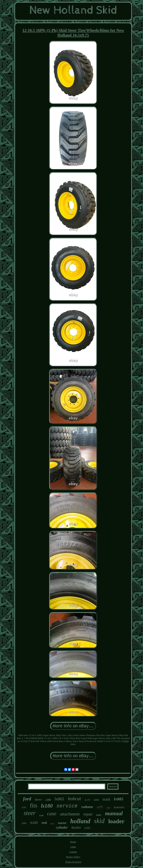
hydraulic (119, 807)
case (52, 813)
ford (27, 799)
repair (88, 814)
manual (114, 813)
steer (30, 813)
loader (116, 821)
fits (34, 805)
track (107, 799)
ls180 (47, 806)
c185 (48, 800)
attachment (70, 814)
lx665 (99, 815)
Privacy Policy (73, 857)
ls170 (87, 800)
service (67, 806)
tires (52, 824)
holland (80, 821)
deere (38, 800)
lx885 (119, 799)
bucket (76, 827)
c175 (100, 807)
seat (44, 823)
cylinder (62, 827)
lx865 (59, 799)
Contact (73, 852)
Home (73, 842)
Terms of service (73, 862)
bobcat (74, 799)
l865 (96, 800)
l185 (24, 807)
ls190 (41, 816)
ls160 (34, 823)
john (24, 823)
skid (99, 821)
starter (62, 823)
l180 (108, 808)
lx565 (88, 828)
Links (73, 847)
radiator (87, 807)
